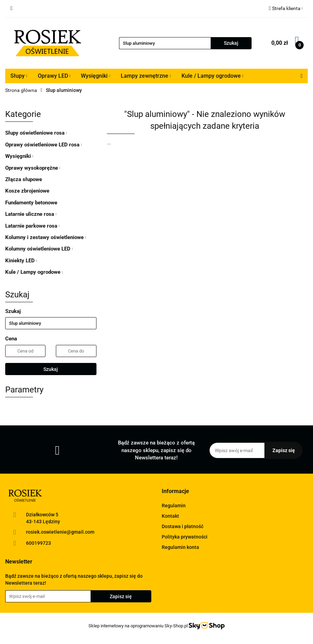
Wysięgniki (96, 76)
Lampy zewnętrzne (146, 76)
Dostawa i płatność (183, 526)
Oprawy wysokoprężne (33, 168)
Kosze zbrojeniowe (27, 191)
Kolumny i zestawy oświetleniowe (46, 237)
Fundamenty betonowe (31, 203)
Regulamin (174, 506)
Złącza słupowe (24, 179)
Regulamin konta (180, 547)
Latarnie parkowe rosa (32, 226)
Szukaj (51, 369)
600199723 (39, 543)
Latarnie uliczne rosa (31, 214)
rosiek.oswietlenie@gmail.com (60, 532)
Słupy (19, 76)
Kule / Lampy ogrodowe (213, 76)
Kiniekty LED (21, 261)
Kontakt (170, 516)
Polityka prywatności (185, 537)
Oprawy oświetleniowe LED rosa (44, 145)
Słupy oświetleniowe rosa (36, 133)
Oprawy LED (54, 76)
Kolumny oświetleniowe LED (39, 249)
